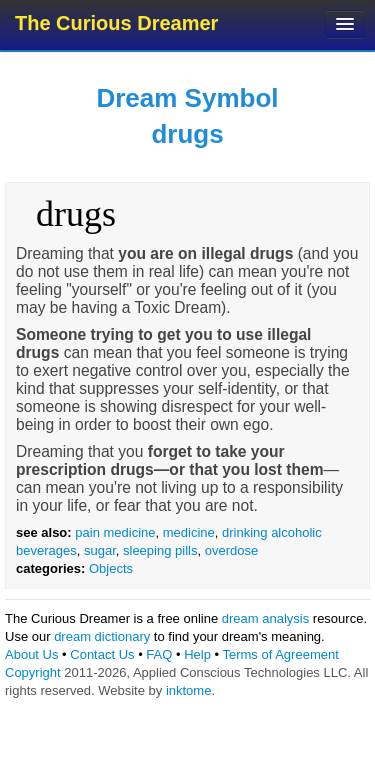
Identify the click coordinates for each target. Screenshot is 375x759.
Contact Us (102, 654)
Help (197, 654)
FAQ (159, 654)
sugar (100, 550)
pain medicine (115, 532)
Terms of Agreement (280, 654)
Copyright (33, 672)
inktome (189, 690)
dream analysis (265, 618)
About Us (31, 654)
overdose (231, 550)
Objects (111, 568)
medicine (189, 532)
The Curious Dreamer (116, 23)
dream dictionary (102, 636)
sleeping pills (160, 550)
